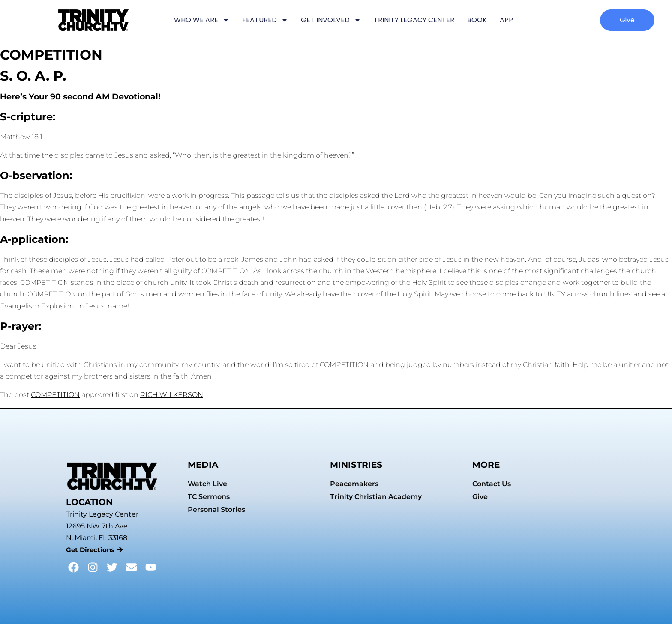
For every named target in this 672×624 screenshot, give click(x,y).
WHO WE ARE (202, 20)
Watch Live (207, 484)
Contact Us (492, 484)
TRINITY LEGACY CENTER (414, 20)
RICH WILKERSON (172, 395)
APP (506, 20)
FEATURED (265, 20)
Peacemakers (354, 484)
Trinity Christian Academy (376, 497)
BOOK (477, 20)
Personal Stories (216, 509)
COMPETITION (55, 395)
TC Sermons (209, 497)
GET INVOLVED (331, 20)
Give (480, 497)
